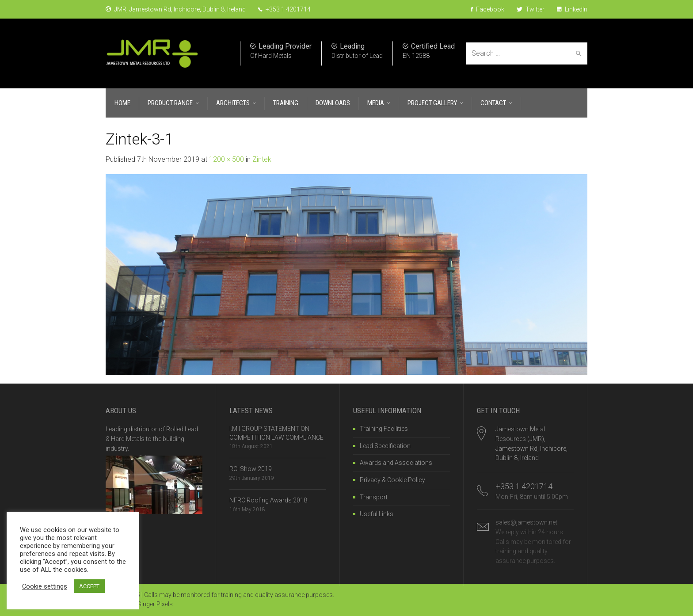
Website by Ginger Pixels (139, 604)
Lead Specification (385, 446)
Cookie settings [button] (45, 586)
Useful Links (377, 514)
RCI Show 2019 (251, 469)
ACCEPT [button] (89, 586)
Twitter (531, 9)
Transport (374, 497)
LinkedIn (572, 9)
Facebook (487, 9)
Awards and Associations (396, 463)
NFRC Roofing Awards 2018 (268, 500)
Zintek (262, 159)
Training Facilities (384, 429)
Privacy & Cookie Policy (392, 480)
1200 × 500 (227, 159)
